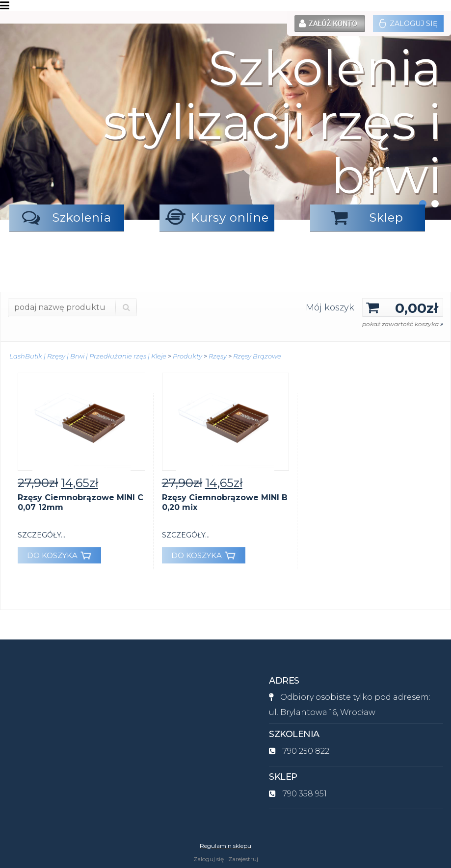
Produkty (187, 356)
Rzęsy (218, 356)
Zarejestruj (243, 859)
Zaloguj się (408, 24)
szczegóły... (41, 535)
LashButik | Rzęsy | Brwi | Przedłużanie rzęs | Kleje (88, 356)
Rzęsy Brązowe (257, 356)
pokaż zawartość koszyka (403, 324)
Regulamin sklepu (225, 846)
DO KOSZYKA (59, 555)
